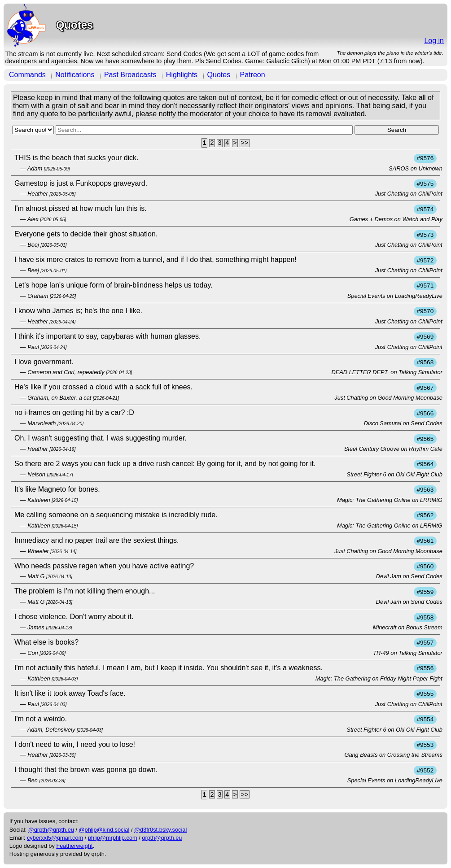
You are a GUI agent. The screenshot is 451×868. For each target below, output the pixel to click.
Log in (434, 41)
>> (245, 143)
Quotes (219, 75)
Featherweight (74, 846)
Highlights (182, 75)
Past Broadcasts (130, 75)
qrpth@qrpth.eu (162, 838)
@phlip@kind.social (104, 830)
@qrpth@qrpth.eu (51, 830)
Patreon (253, 75)
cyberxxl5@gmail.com (55, 838)
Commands (27, 75)
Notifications (75, 75)
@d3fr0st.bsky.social (160, 830)
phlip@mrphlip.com (113, 838)
